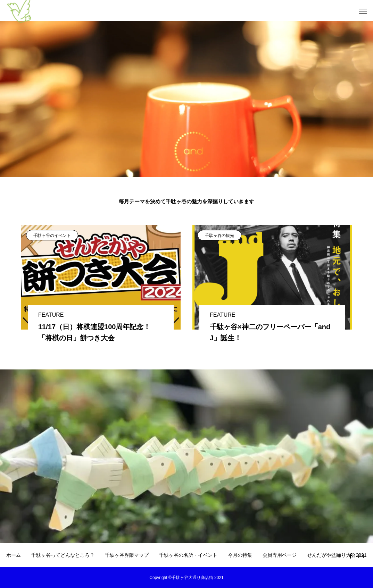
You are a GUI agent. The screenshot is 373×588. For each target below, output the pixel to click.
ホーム (14, 555)
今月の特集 (240, 555)
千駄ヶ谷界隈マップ (127, 555)
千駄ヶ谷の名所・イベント (188, 555)
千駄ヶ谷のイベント (52, 236)
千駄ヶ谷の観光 (219, 236)
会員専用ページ (280, 555)
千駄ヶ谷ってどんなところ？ (63, 555)
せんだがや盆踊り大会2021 (337, 555)
